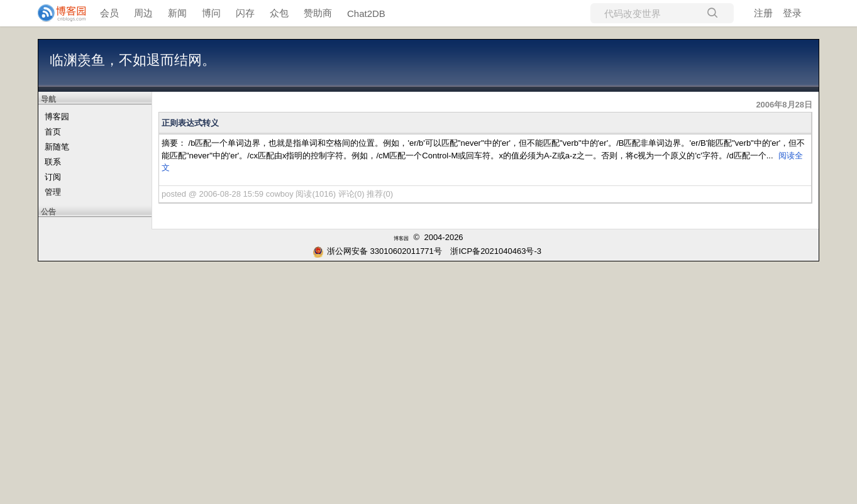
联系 (53, 162)
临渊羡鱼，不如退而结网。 (133, 60)
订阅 (53, 177)
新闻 (177, 13)
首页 (53, 132)
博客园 (57, 117)
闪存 (245, 13)
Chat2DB (366, 14)
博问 (211, 13)
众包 (279, 13)
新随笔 (57, 147)
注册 (763, 13)
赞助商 (318, 13)
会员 (109, 13)
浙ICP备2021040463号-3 (496, 251)
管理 (53, 192)
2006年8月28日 (784, 105)
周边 (143, 13)
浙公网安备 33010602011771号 (377, 251)
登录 (792, 13)
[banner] (57, 13)
